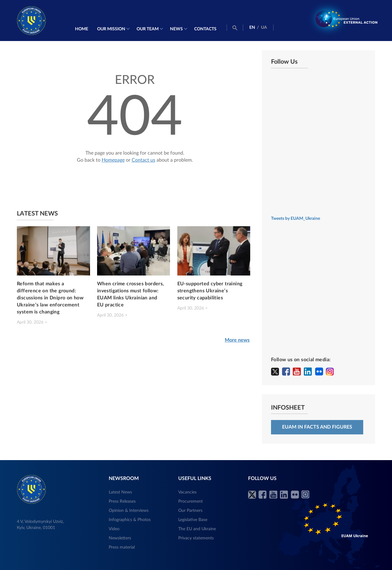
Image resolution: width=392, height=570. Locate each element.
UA (264, 28)
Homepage (113, 159)
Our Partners (190, 510)
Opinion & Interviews (129, 510)
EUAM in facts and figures (317, 427)
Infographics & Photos (130, 519)
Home (81, 29)
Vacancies (187, 492)
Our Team (147, 29)
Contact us (143, 159)
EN (252, 28)
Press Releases (122, 501)
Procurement (190, 501)
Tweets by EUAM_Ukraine (296, 218)
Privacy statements (196, 538)
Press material (122, 547)
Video (114, 529)
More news (237, 339)
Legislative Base (193, 519)
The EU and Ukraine (197, 529)
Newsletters (120, 538)
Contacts (205, 29)
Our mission (111, 29)
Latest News (120, 492)
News (176, 29)
